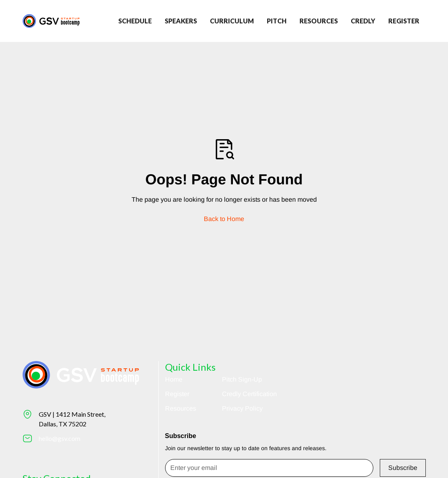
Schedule (135, 21)
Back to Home (224, 219)
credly (363, 21)
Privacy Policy (242, 408)
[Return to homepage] (51, 21)
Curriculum (232, 21)
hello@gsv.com (60, 438)
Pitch (277, 21)
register (404, 21)
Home (174, 379)
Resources (319, 21)
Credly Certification (249, 394)
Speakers (181, 21)
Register (177, 394)
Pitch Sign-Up (242, 379)
